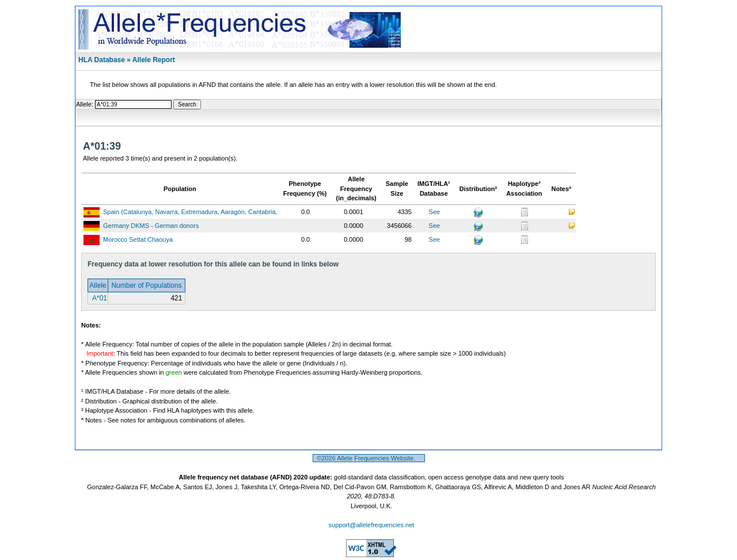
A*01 (99, 298)
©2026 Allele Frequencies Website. (369, 458)
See (435, 212)
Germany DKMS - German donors (151, 226)
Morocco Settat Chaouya (138, 239)
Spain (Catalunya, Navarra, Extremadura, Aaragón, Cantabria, (190, 212)
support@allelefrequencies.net (372, 525)
